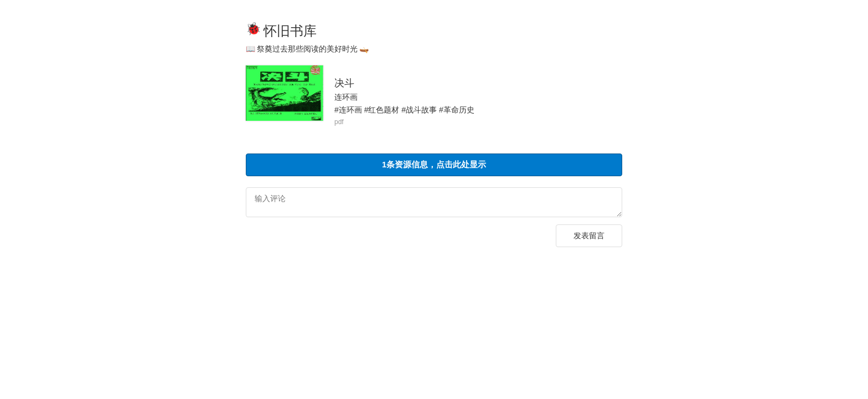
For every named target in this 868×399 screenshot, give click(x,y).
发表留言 (589, 237)
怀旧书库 (290, 31)
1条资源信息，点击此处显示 (434, 164)
